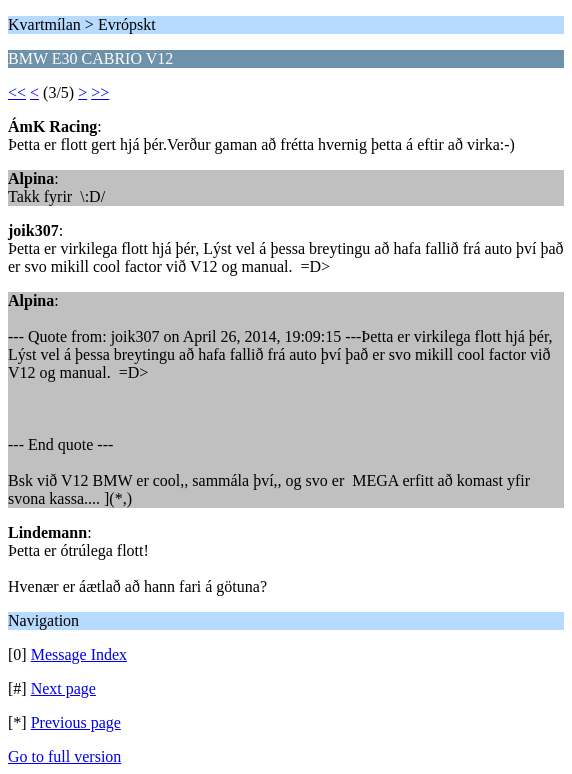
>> (100, 92)
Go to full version (64, 756)
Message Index (79, 654)
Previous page (76, 722)
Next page (63, 688)
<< (17, 92)
